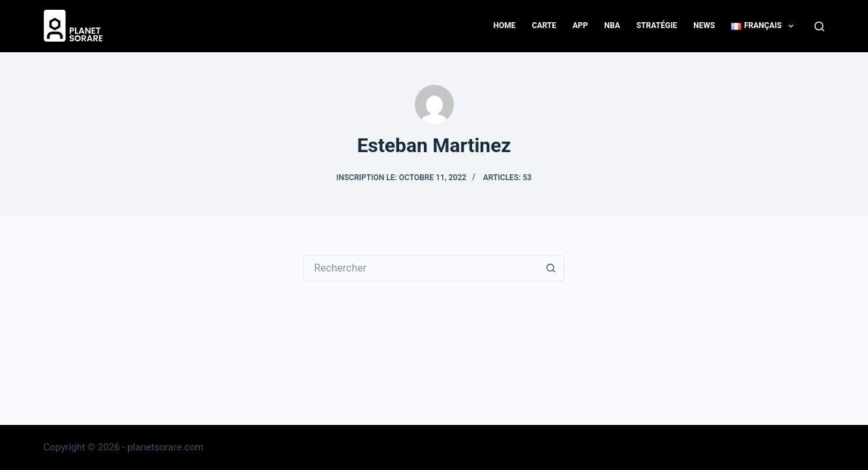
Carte (544, 25)
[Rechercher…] (421, 268)
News (704, 25)
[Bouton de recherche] (551, 268)
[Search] (819, 26)
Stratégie (657, 25)
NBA (612, 25)
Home (505, 25)
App (580, 25)
